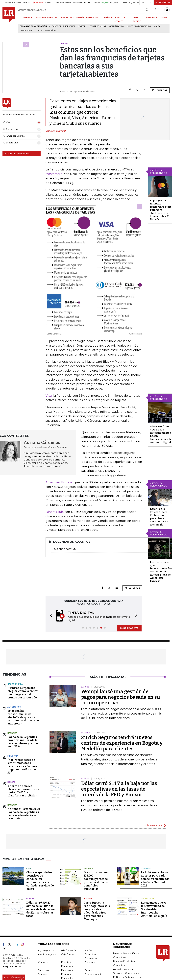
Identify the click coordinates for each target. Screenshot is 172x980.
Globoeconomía (93, 974)
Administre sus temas (17, 154)
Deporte (146, 868)
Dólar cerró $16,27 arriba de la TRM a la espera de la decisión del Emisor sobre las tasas (41, 909)
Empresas (43, 970)
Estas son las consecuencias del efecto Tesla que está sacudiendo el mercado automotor (23, 717)
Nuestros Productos (124, 961)
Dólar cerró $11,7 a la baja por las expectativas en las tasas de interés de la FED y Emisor (119, 789)
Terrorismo (27, 31)
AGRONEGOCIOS (94, 17)
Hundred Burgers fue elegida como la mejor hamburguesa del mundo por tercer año (23, 693)
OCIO (62, 17)
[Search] (147, 10)
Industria (13, 756)
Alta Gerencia (69, 950)
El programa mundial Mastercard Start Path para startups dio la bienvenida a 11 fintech (160, 210)
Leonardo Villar (98, 26)
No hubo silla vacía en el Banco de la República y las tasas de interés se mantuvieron (24, 814)
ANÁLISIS (109, 17)
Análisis (88, 950)
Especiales (67, 970)
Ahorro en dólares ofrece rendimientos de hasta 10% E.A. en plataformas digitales (23, 791)
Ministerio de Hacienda (139, 26)
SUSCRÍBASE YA (129, 628)
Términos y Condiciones (126, 973)
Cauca (157, 26)
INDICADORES (153, 17)
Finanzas (43, 974)
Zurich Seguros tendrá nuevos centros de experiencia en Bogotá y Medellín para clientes (122, 743)
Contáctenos (120, 965)
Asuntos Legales (47, 954)
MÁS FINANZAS (153, 825)
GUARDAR (160, 90)
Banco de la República (63, 26)
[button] (50, 616)
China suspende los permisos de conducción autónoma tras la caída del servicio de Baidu (40, 881)
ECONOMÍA (40, 17)
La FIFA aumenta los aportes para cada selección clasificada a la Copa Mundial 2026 (155, 879)
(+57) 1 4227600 (12, 966)
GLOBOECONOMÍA (75, 17)
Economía (90, 962)
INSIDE (165, 17)
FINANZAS (28, 17)
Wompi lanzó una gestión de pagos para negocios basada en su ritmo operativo (121, 697)
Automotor (14, 707)
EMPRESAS (53, 17)
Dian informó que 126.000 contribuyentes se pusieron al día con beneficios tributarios (97, 881)
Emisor (82, 26)
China (29, 868)
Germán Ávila (117, 26)
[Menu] (20, 17)
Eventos (89, 970)
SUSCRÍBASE (163, 2)
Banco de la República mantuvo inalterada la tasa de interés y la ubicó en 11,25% (24, 742)
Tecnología (147, 899)
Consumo (43, 962)
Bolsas (11, 782)
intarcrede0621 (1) (108, 549)
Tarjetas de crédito (47, 31)
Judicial (88, 899)
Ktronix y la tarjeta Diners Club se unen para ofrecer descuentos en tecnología (159, 517)
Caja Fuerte (68, 954)
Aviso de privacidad (124, 969)
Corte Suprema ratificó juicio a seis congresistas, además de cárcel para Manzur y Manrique (97, 911)
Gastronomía (15, 684)
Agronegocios (46, 950)
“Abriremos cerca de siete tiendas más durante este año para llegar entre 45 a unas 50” (22, 766)
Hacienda (12, 733)
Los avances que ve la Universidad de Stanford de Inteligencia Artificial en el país (154, 909)
